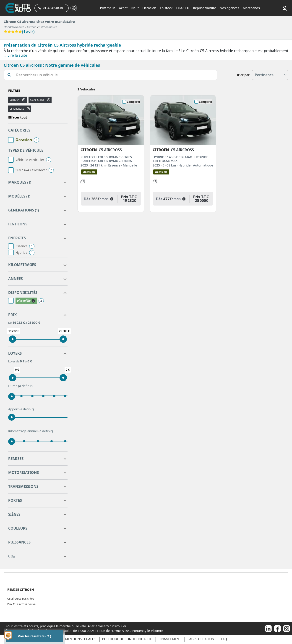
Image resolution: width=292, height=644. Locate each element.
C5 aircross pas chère (21, 599)
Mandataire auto (14, 27)
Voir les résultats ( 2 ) (34, 636)
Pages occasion (201, 639)
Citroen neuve (48, 27)
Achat (123, 8)
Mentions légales (80, 639)
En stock (166, 8)
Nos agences (229, 8)
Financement (170, 639)
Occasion (149, 8)
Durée (20, 386)
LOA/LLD (183, 8)
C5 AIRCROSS (17, 109)
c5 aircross (37, 100)
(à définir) (25, 386)
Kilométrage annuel (31, 431)
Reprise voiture (205, 8)
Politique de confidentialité (127, 639)
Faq (224, 639)
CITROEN (15, 100)
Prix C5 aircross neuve (21, 604)
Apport (21, 409)
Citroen (32, 27)
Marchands (251, 8)
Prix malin (108, 8)
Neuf (135, 8)
